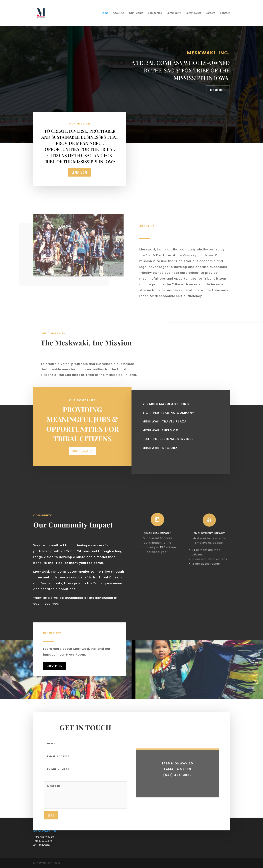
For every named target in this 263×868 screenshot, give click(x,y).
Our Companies (82, 467)
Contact (225, 13)
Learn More (218, 90)
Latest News (193, 13)
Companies (155, 13)
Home (104, 13)
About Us (119, 13)
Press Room (55, 677)
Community (174, 13)
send (51, 826)
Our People (136, 13)
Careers (210, 13)
